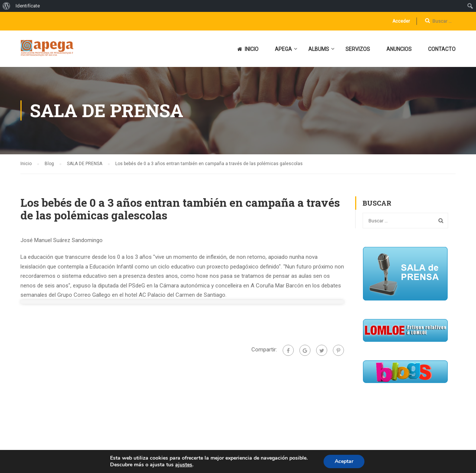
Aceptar (344, 461)
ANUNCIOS (399, 49)
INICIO (248, 49)
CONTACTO (442, 49)
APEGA (283, 49)
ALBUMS (319, 49)
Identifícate (28, 6)
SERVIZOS (358, 49)
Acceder (401, 21)
